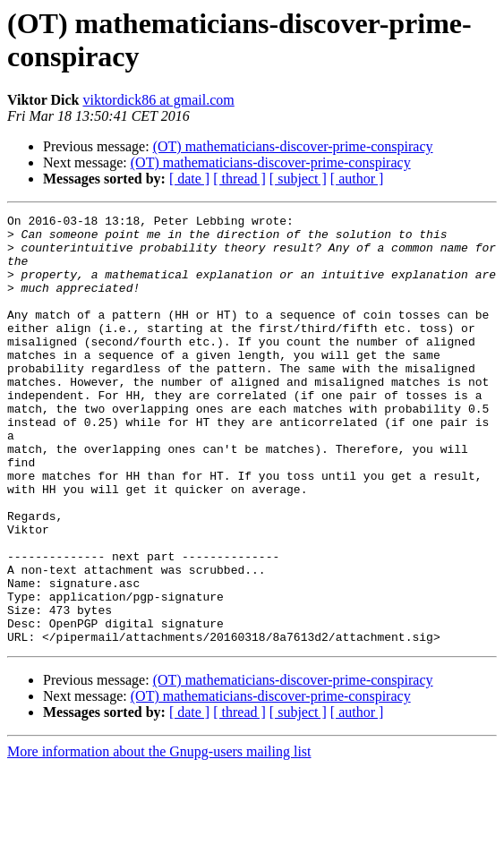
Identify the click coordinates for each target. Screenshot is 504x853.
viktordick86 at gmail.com (158, 100)
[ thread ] (239, 179)
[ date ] (189, 179)
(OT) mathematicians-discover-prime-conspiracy (293, 146)
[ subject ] (298, 179)
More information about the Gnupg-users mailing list (159, 837)
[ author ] (357, 179)
